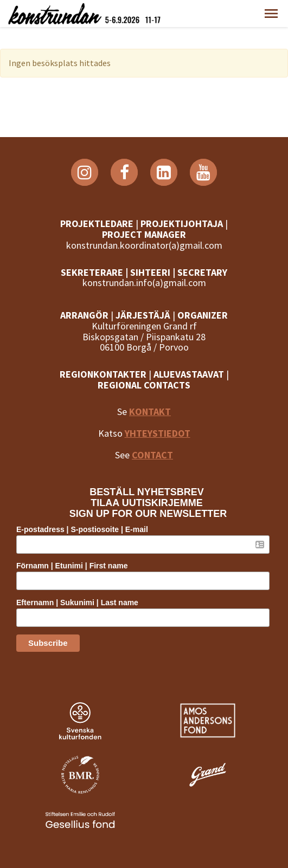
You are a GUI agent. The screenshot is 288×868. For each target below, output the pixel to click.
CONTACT (152, 455)
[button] (271, 14)
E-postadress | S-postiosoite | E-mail (82, 529)
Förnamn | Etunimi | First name (72, 566)
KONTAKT (150, 412)
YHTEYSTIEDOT (158, 433)
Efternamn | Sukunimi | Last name (77, 603)
